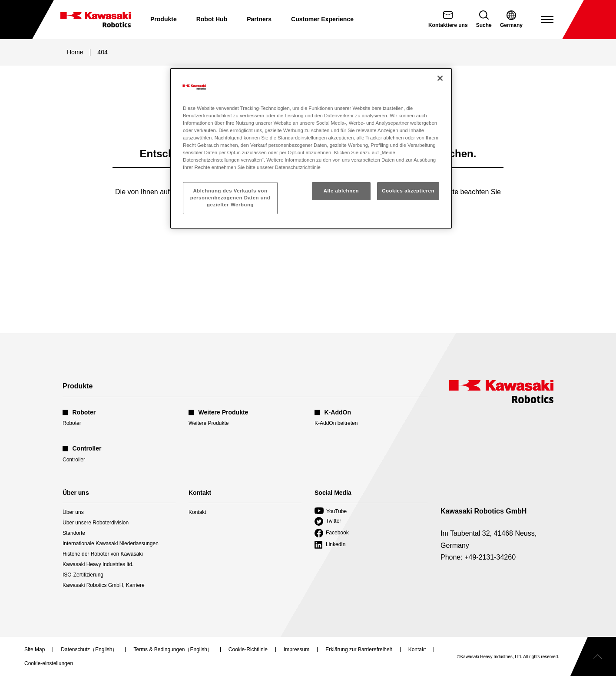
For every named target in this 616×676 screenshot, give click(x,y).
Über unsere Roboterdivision (96, 523)
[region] (311, 148)
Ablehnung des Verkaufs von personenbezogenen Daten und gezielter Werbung (230, 198)
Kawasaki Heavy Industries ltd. (98, 564)
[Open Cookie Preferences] (49, 663)
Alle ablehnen (341, 191)
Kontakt (197, 512)
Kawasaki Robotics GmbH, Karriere (104, 585)
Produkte (164, 19)
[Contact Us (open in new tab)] (448, 20)
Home (75, 52)
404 (102, 52)
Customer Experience (322, 19)
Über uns (73, 512)
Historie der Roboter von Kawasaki (103, 554)
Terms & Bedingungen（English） (173, 649)
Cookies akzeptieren (408, 191)
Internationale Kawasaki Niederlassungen (111, 543)
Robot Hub (212, 19)
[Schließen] (440, 78)
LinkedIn (330, 545)
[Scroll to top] (593, 656)
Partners (259, 19)
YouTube (331, 511)
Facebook (332, 533)
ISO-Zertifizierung (83, 575)
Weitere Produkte (209, 423)
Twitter (328, 521)
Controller (74, 460)
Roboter (72, 423)
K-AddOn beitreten (336, 423)
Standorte (74, 533)
